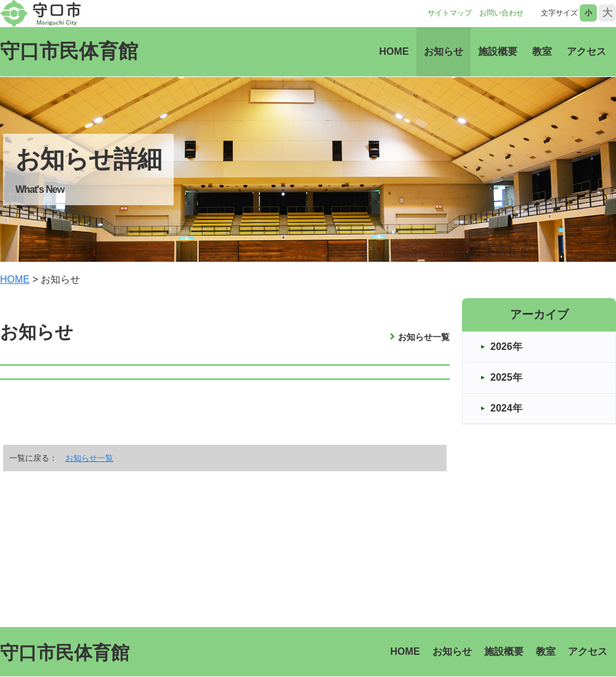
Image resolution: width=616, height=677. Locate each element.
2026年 (506, 347)
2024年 (506, 408)
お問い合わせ (501, 13)
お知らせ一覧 (424, 337)
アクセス (586, 51)
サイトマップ (450, 13)
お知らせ (444, 51)
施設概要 (498, 51)
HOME (394, 51)
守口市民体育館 (69, 51)
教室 (542, 51)
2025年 (506, 377)
